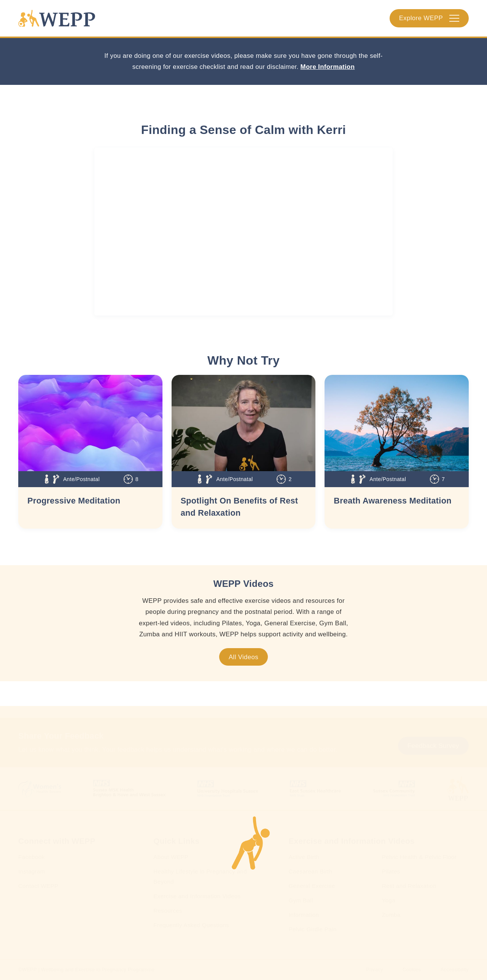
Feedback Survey (433, 746)
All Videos (243, 657)
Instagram (32, 871)
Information (304, 915)
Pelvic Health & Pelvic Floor (419, 857)
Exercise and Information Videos (197, 896)
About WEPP (171, 857)
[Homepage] (57, 18)
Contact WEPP (38, 886)
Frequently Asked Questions (191, 925)
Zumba (391, 915)
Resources (168, 911)
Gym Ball (301, 900)
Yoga (389, 900)
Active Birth (304, 857)
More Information (328, 67)
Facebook (32, 857)
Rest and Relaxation (409, 886)
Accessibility (455, 970)
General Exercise (312, 886)
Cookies (412, 970)
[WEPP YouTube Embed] (243, 232)
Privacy (374, 970)
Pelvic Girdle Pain (312, 929)
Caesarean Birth (310, 871)
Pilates (391, 871)
